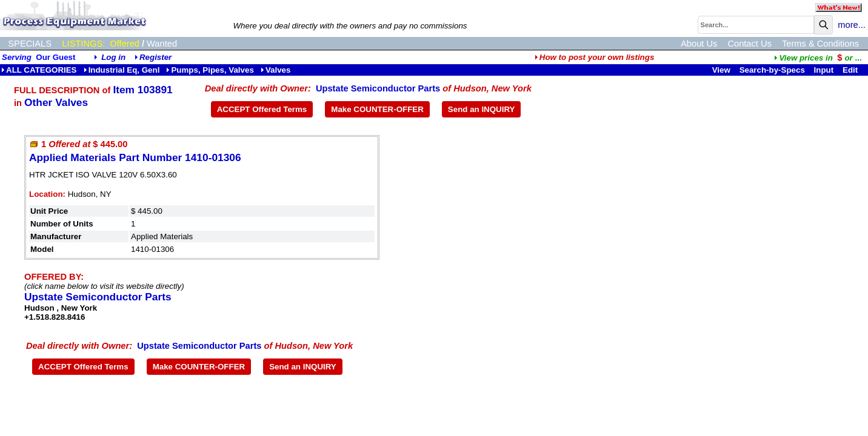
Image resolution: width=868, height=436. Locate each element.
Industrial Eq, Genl (122, 70)
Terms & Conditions (820, 44)
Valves (276, 70)
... (818, 58)
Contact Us (749, 44)
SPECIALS (30, 44)
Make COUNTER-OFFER (377, 109)
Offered (125, 44)
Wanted (162, 44)
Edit (851, 70)
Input (824, 70)
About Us (699, 44)
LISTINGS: (83, 44)
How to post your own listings (595, 57)
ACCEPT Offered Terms (262, 109)
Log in (113, 57)
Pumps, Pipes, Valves (210, 70)
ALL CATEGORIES (39, 70)
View (721, 70)
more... (852, 25)
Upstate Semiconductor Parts (378, 88)
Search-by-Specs (772, 70)
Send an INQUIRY (482, 109)
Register (155, 57)
